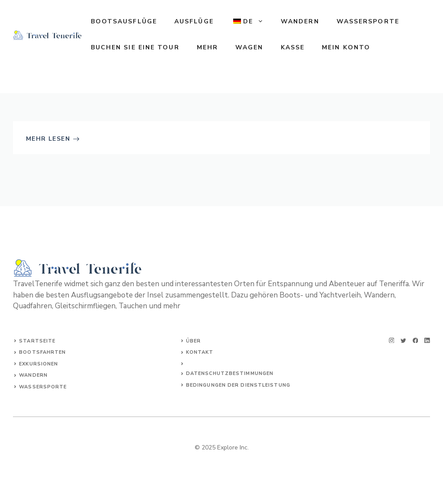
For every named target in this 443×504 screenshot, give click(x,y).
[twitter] (403, 341)
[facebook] (416, 341)
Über (193, 341)
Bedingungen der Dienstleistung (238, 385)
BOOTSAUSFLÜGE (124, 21)
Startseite (37, 341)
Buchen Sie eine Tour (135, 47)
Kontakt (200, 352)
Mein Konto (346, 47)
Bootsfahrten (42, 352)
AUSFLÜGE (194, 21)
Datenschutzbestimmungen (230, 373)
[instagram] (392, 341)
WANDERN (300, 21)
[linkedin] (427, 341)
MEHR (207, 47)
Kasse (293, 47)
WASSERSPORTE (368, 21)
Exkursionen (39, 364)
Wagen (249, 47)
